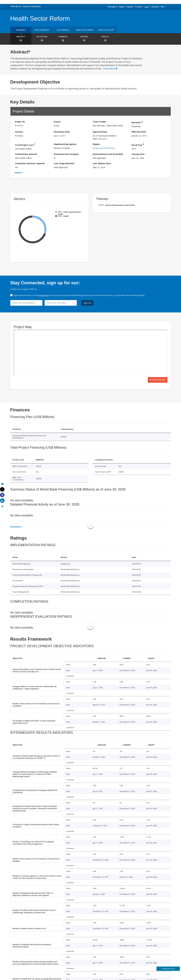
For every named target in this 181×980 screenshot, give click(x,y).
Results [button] (105, 39)
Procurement (42, 30)
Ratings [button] (84, 39)
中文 (162, 7)
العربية (147, 7)
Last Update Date (102, 163)
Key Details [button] (42, 39)
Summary (21, 30)
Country (19, 132)
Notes (18, 173)
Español (130, 7)
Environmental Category (66, 154)
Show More (110, 69)
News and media (85, 30)
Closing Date (138, 154)
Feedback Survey (168, 969)
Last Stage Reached (64, 163)
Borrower (137, 122)
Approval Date (100, 132)
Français (139, 7)
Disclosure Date (62, 132)
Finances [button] (63, 39)
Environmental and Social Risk (108, 154)
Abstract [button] (21, 39)
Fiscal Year (138, 145)
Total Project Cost (25, 145)
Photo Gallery (106, 30)
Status (57, 122)
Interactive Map (158, 380)
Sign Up (87, 303)
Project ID (20, 122)
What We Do (16, 6)
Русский (155, 7)
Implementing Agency (65, 144)
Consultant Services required (30, 163)
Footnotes (15, 527)
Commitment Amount (26, 154)
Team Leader (99, 122)
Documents (63, 30)
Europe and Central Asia (104, 148)
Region (96, 144)
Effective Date (139, 132)
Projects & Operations (32, 6)
